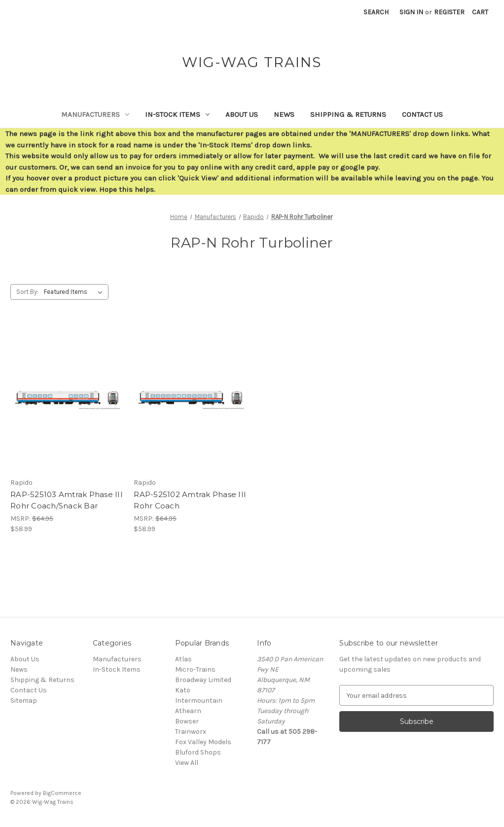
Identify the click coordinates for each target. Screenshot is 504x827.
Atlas (183, 659)
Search (376, 12)
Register (449, 12)
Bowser (187, 721)
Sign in (411, 12)
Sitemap (24, 701)
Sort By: (27, 292)
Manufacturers (95, 114)
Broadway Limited (203, 680)
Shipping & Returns (348, 114)
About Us (242, 114)
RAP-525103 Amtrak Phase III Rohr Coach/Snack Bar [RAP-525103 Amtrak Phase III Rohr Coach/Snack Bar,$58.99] (67, 500)
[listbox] (75, 292)
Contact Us (422, 114)
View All (187, 763)
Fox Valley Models (203, 742)
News (284, 114)
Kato (183, 690)
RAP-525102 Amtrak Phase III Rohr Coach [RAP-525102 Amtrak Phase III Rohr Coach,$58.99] (190, 500)
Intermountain (199, 701)
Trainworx (191, 732)
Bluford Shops (198, 752)
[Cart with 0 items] (480, 12)
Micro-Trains (195, 669)
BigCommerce (62, 793)
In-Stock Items (177, 114)
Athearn (188, 711)
